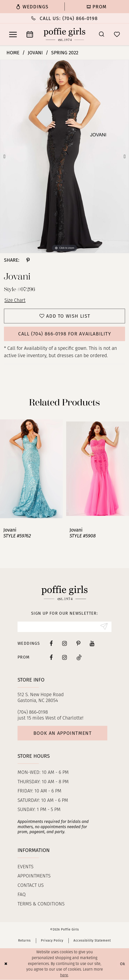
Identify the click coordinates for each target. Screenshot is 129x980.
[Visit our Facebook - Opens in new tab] (51, 644)
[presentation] (31, 469)
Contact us (31, 886)
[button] (13, 34)
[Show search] (102, 34)
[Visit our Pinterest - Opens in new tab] (78, 644)
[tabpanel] (64, 156)
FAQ (22, 895)
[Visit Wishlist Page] (117, 34)
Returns (24, 941)
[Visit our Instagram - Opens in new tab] (65, 644)
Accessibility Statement (92, 941)
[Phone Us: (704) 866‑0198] (64, 18)
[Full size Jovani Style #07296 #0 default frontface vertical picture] (64, 156)
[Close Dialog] (6, 964)
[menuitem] (32, 7)
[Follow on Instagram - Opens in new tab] (65, 657)
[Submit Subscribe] (104, 627)
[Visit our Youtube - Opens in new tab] (92, 644)
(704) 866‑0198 (33, 713)
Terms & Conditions (41, 904)
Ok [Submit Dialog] (123, 964)
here (64, 976)
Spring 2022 (65, 53)
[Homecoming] (97, 7)
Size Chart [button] (15, 301)
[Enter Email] (64, 627)
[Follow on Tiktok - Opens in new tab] (79, 657)
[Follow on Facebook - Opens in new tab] (51, 657)
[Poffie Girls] (64, 34)
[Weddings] (32, 7)
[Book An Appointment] (30, 34)
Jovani (35, 53)
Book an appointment (63, 733)
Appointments (34, 877)
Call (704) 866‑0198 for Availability (65, 334)
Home (13, 53)
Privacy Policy (52, 941)
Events (25, 867)
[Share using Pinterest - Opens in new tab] (28, 260)
